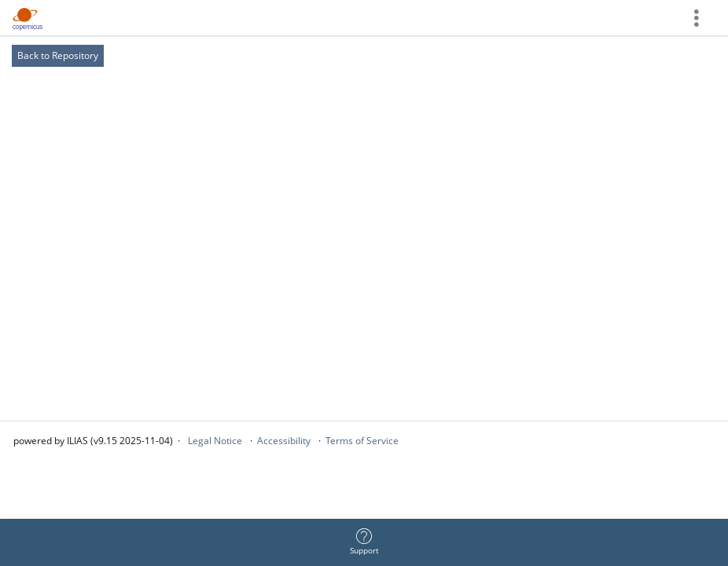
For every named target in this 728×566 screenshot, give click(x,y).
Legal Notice (215, 441)
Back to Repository (58, 55)
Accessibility (284, 441)
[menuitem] (364, 542)
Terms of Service (362, 441)
